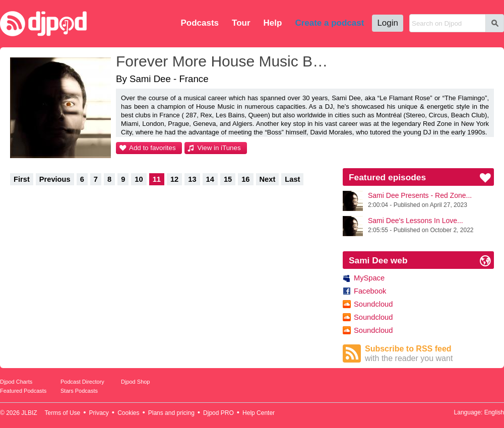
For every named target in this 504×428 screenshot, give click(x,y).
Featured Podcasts (23, 391)
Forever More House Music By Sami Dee (224, 61)
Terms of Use (63, 413)
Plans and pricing (171, 413)
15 (228, 179)
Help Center (259, 413)
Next (268, 179)
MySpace (369, 278)
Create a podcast (329, 23)
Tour (241, 23)
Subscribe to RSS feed (429, 354)
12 (174, 179)
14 (210, 179)
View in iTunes (219, 148)
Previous (55, 179)
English (494, 412)
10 (139, 179)
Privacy (99, 413)
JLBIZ (29, 413)
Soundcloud (373, 304)
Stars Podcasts (79, 391)
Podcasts (200, 23)
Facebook (370, 291)
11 (157, 179)
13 (192, 179)
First (22, 179)
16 (245, 179)
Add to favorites (152, 148)
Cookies (128, 413)
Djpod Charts (16, 382)
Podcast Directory (82, 382)
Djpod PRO (218, 413)
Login (388, 23)
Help (273, 23)
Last (292, 179)
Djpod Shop (136, 382)
